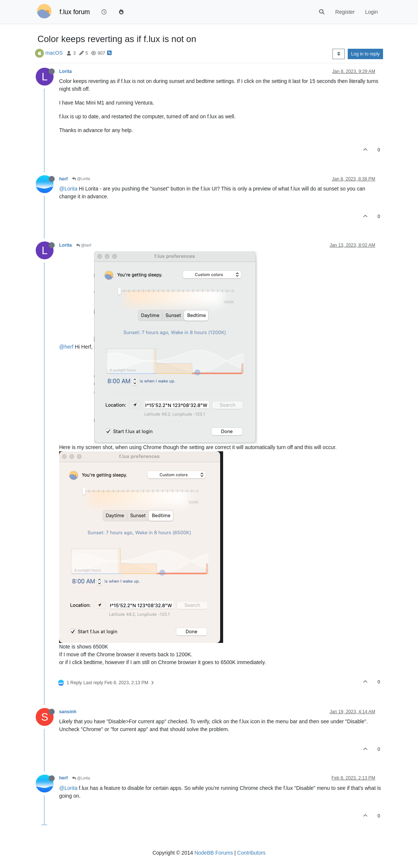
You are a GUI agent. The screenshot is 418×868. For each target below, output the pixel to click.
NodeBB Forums (214, 853)
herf (63, 179)
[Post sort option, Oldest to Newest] (339, 54)
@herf (84, 245)
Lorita (65, 71)
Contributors (251, 853)
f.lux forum (75, 12)
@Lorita (81, 179)
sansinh (68, 712)
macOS (54, 53)
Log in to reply (365, 54)
